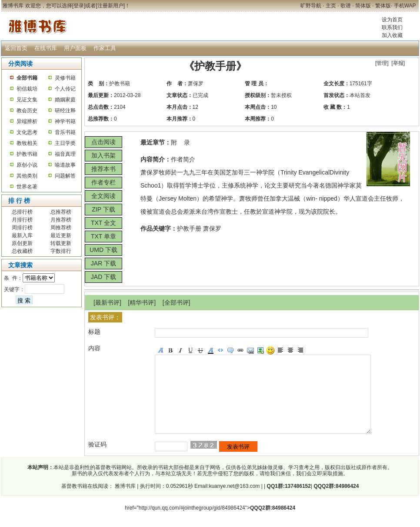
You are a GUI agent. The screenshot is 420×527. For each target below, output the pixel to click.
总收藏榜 (22, 251)
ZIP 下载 (103, 209)
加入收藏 (392, 35)
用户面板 (75, 48)
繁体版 (383, 6)
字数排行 (61, 251)
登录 (79, 6)
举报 (398, 63)
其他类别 (27, 176)
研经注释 (65, 111)
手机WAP (405, 6)
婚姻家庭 (65, 100)
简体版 (363, 6)
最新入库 (22, 235)
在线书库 (46, 48)
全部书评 (177, 302)
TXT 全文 (103, 223)
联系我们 (392, 27)
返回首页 (16, 48)
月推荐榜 (61, 220)
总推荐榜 (61, 212)
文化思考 (27, 132)
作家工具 (105, 48)
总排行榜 (22, 212)
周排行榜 (22, 228)
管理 (382, 63)
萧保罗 (196, 84)
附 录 (180, 142)
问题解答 (65, 176)
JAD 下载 (103, 277)
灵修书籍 (65, 78)
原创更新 (22, 243)
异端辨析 (27, 121)
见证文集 (27, 100)
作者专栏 (103, 182)
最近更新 (61, 235)
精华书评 (142, 302)
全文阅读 (103, 196)
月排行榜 (22, 220)
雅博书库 (125, 502)
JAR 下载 (103, 263)
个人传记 (65, 89)
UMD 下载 (103, 250)
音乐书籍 (65, 132)
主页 (331, 6)
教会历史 (27, 111)
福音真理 (65, 154)
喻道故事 (65, 165)
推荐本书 (103, 169)
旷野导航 (311, 6)
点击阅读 (103, 142)
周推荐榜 (61, 228)
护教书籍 (27, 154)
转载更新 (61, 243)
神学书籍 (65, 121)
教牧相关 (27, 143)
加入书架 (103, 155)
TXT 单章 (103, 236)
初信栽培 (27, 89)
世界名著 (27, 187)
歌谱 (346, 6)
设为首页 (392, 20)
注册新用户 (110, 6)
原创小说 (27, 165)
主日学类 (65, 143)
